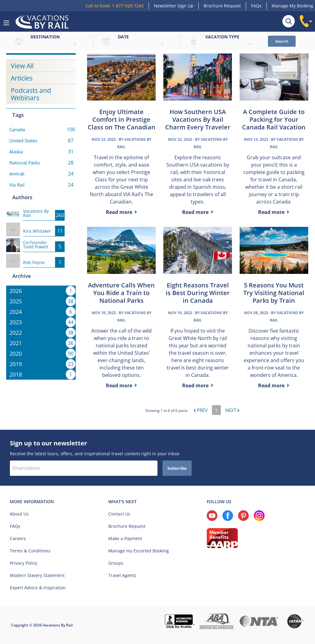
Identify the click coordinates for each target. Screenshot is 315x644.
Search (282, 41)
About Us (19, 514)
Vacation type (222, 37)
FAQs (256, 6)
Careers (18, 538)
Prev (201, 410)
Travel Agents (122, 575)
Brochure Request (222, 6)
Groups (116, 563)
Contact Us (119, 514)
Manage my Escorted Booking (139, 551)
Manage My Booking (292, 6)
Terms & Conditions (30, 551)
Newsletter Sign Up (174, 6)
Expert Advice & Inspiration (38, 588)
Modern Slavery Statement (37, 575)
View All (22, 66)
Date (123, 37)
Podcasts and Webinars (31, 94)
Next (232, 410)
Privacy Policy (24, 563)
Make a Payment (125, 538)
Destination (45, 37)
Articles (22, 78)
